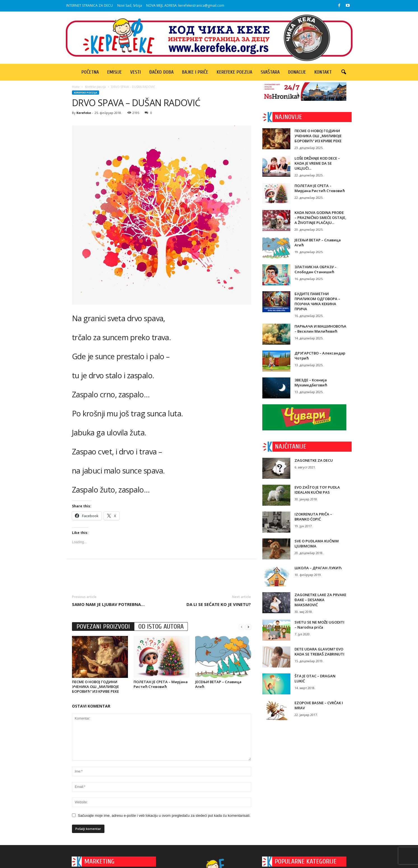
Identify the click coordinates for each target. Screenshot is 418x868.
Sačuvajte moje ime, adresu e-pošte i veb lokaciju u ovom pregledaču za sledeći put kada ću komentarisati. (164, 816)
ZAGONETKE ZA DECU (314, 460)
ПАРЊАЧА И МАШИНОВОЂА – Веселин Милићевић (320, 329)
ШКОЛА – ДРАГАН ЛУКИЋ (318, 568)
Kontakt (323, 72)
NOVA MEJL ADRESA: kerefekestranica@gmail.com (185, 5)
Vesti (136, 72)
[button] (344, 72)
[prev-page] (242, 627)
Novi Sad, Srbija (130, 5)
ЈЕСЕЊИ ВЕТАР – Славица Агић (218, 684)
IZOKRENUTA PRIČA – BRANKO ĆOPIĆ (313, 517)
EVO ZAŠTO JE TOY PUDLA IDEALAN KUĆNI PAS (317, 490)
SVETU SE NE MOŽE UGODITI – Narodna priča (319, 625)
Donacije (297, 72)
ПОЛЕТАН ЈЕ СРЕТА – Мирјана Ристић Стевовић (161, 684)
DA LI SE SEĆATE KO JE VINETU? (219, 604)
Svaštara (270, 72)
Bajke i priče (195, 72)
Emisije (115, 72)
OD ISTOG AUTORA (161, 627)
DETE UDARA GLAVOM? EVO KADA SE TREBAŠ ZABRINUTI (319, 652)
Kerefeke (84, 113)
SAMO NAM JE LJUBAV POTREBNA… (108, 604)
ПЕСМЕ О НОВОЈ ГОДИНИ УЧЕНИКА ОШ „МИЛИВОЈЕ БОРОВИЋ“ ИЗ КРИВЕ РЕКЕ (95, 687)
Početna (90, 72)
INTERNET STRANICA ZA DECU (89, 5)
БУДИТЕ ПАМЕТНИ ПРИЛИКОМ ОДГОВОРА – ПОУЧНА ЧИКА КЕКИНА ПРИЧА (317, 301)
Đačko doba (161, 72)
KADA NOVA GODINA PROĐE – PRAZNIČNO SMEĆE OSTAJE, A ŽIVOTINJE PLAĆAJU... (320, 218)
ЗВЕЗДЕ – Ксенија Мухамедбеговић (311, 382)
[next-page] (248, 627)
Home (76, 87)
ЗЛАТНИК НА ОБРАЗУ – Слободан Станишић (316, 269)
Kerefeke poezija (234, 72)
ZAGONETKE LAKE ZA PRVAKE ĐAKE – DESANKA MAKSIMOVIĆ (320, 600)
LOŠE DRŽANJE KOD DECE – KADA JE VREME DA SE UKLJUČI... (317, 163)
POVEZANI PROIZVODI (103, 627)
